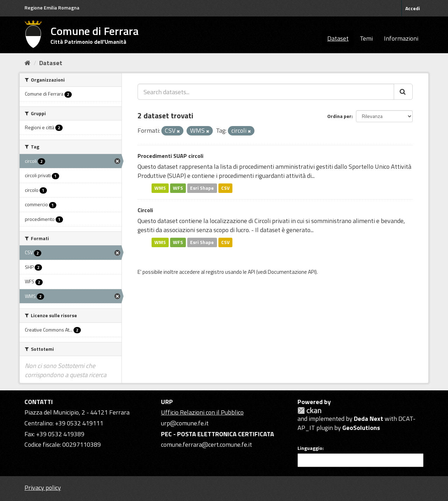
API (251, 272)
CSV (225, 188)
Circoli (145, 210)
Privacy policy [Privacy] (43, 488)
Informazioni (401, 38)
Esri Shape (202, 188)
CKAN (309, 410)
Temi (366, 38)
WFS (178, 188)
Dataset (338, 38)
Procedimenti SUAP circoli (170, 156)
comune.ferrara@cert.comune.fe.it (206, 444)
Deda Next (369, 419)
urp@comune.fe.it (185, 423)
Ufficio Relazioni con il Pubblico (202, 412)
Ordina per (339, 116)
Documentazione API (292, 272)
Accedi (413, 8)
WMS (160, 188)
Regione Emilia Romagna (52, 8)
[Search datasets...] (266, 92)
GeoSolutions (361, 428)
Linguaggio (310, 448)
